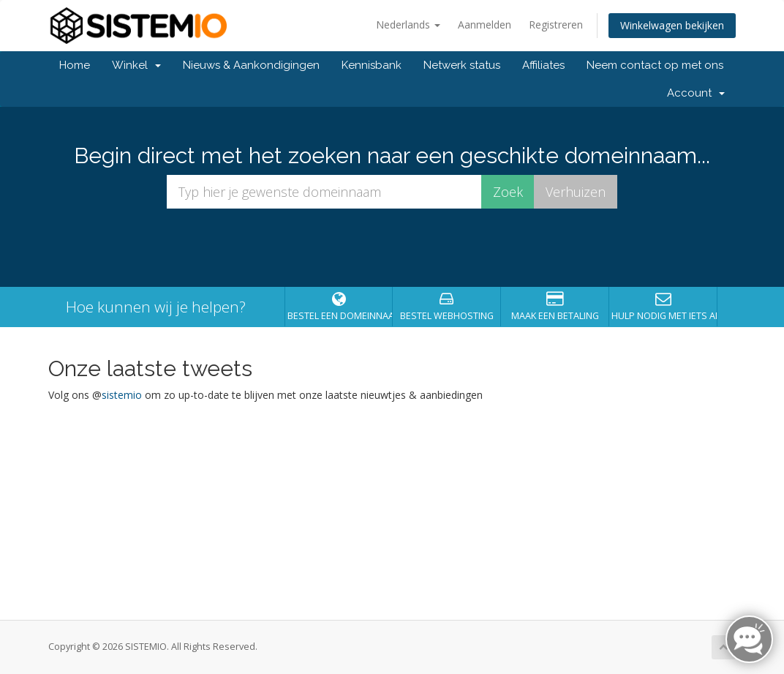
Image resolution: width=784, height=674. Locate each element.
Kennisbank (372, 65)
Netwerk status (462, 65)
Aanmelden (485, 25)
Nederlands (408, 25)
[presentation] (392, 248)
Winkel (136, 65)
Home (75, 65)
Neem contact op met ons (655, 65)
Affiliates (543, 65)
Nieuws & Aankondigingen (251, 65)
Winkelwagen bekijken (672, 25)
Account (696, 93)
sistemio (122, 395)
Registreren (556, 25)
